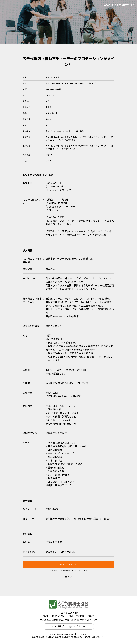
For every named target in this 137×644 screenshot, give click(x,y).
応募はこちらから (68, 564)
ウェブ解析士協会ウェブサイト (69, 626)
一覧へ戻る (68, 577)
